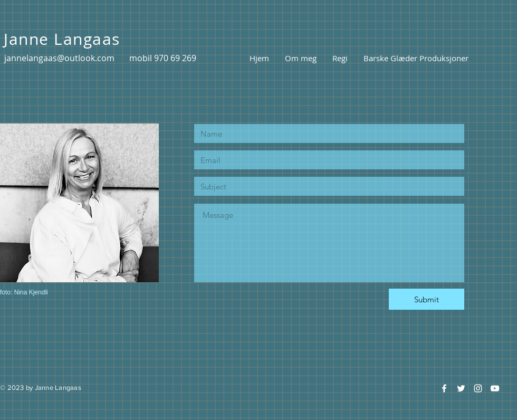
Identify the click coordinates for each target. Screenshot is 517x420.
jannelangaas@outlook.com (59, 58)
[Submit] (427, 299)
